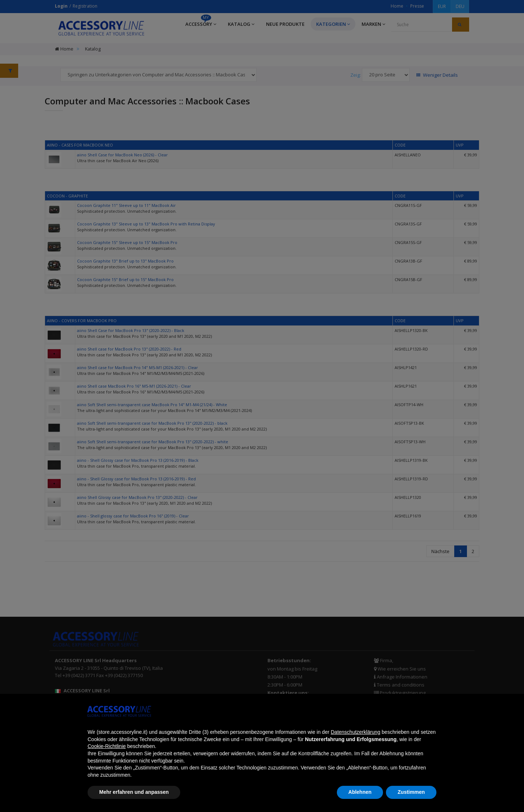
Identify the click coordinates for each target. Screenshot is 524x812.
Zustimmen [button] (411, 792)
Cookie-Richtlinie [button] (107, 746)
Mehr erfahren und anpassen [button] (134, 792)
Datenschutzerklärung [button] (355, 732)
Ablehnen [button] (360, 792)
